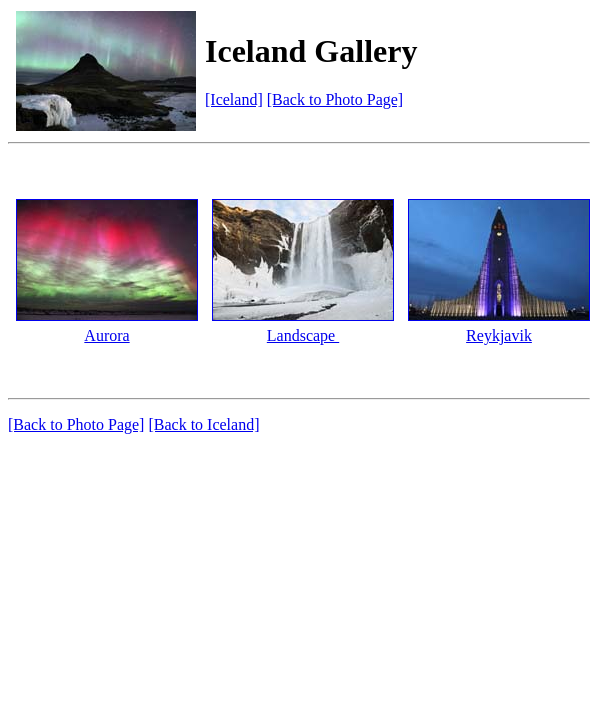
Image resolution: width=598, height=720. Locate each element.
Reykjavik (499, 335)
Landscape (303, 335)
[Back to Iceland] (203, 424)
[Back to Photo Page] (335, 99)
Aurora (106, 335)
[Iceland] (234, 99)
